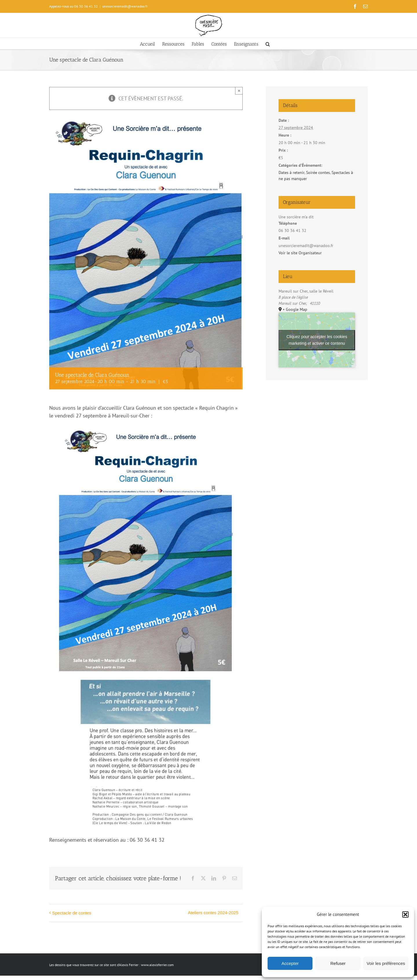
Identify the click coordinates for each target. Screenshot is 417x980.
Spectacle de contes (72, 913)
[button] (405, 914)
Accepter (290, 963)
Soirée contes (318, 173)
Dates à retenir (291, 173)
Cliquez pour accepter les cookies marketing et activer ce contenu (317, 340)
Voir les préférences (386, 963)
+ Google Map (295, 309)
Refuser (338, 963)
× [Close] (239, 91)
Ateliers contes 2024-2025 (213, 913)
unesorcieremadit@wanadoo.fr (125, 6)
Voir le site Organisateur (300, 253)
